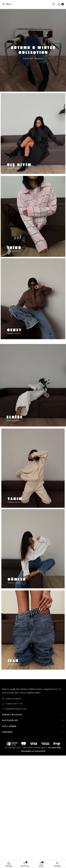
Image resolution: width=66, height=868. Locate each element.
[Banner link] (33, 50)
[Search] (54, 4)
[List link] (33, 704)
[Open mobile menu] (7, 4)
